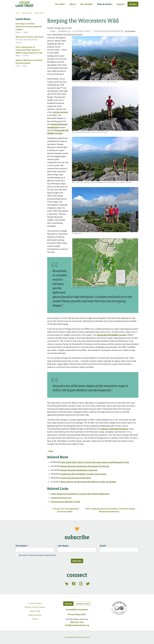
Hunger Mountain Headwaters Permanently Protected (85, 466)
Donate (35, 619)
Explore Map (35, 611)
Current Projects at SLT (61, 498)
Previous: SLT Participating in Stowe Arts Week (65, 510)
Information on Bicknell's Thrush (65, 502)
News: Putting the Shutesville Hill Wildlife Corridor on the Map (88, 482)
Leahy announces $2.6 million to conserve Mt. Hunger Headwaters (80, 494)
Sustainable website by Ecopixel (77, 637)
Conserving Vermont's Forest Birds (76, 478)
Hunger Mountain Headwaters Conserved (79, 470)
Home (18, 13)
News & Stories (39, 13)
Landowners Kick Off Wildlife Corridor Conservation (83, 474)
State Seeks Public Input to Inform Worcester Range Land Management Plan (95, 462)
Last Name (63, 546)
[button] (61, 4)
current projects (60, 112)
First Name (22, 546)
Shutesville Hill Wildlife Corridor (112, 335)
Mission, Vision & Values (35, 607)
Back (51, 451)
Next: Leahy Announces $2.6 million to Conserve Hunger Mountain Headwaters (110, 510)
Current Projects (35, 603)
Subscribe (77, 561)
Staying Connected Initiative (114, 429)
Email (103, 546)
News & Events (27, 13)
